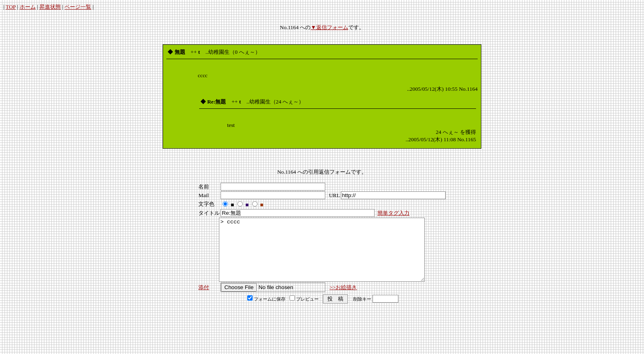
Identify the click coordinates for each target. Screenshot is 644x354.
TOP (11, 7)
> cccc (322, 256)
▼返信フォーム (329, 27)
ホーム (28, 7)
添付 (204, 300)
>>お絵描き (343, 300)
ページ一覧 (78, 7)
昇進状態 (50, 7)
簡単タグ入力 (393, 213)
